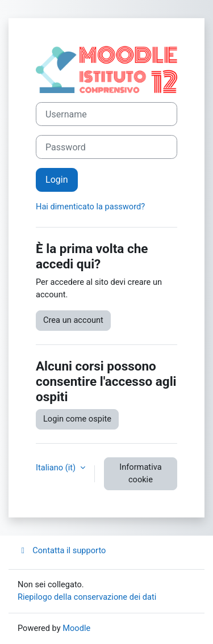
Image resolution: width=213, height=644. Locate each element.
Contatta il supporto (62, 550)
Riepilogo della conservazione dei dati (87, 597)
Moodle (76, 628)
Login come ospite (77, 419)
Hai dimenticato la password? (90, 207)
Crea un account (73, 320)
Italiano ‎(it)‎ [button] (57, 468)
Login (57, 180)
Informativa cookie (140, 473)
